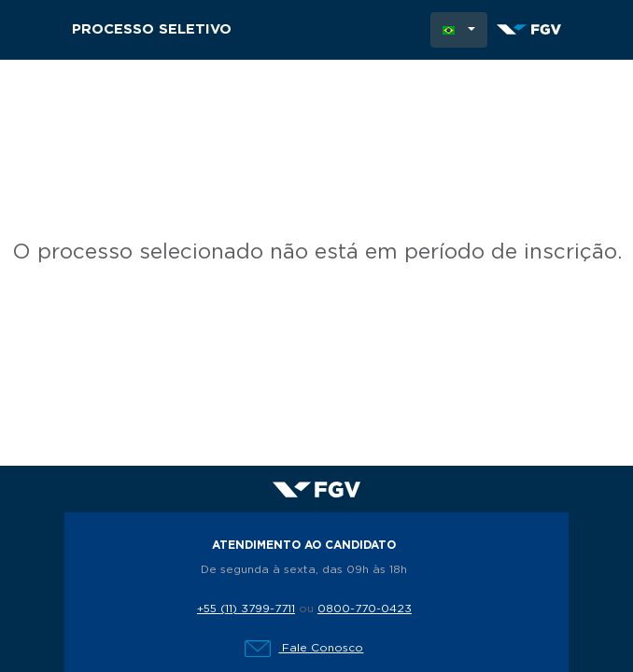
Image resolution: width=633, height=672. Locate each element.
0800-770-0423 (365, 609)
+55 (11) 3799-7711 (246, 609)
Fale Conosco (304, 648)
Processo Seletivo (152, 29)
